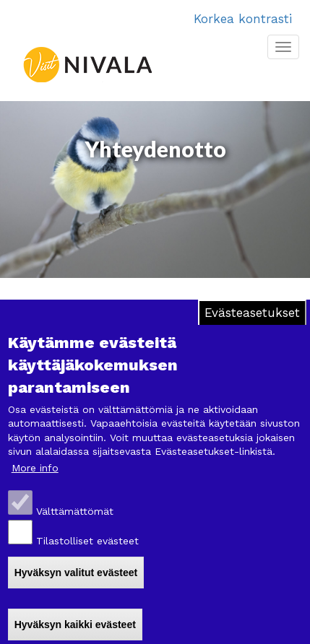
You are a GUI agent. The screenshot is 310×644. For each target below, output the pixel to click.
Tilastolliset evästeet (87, 541)
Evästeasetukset (252, 313)
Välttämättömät (75, 511)
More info (35, 468)
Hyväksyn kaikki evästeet (75, 625)
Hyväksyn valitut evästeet (76, 573)
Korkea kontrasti (243, 19)
